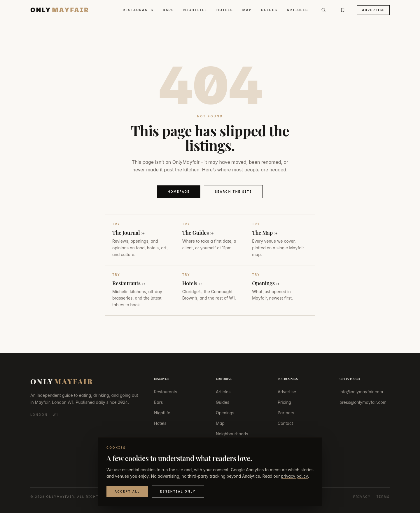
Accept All (127, 491)
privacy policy (294, 476)
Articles (297, 10)
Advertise (373, 10)
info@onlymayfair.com (361, 392)
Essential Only (178, 491)
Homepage (179, 192)
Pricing (284, 402)
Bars (168, 10)
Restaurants (138, 10)
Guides (269, 10)
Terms (383, 497)
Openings (225, 413)
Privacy (362, 497)
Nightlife (195, 10)
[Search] (323, 10)
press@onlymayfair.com (363, 402)
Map (247, 10)
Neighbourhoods (232, 434)
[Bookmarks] (343, 10)
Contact (285, 423)
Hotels (225, 10)
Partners (286, 413)
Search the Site (233, 192)
